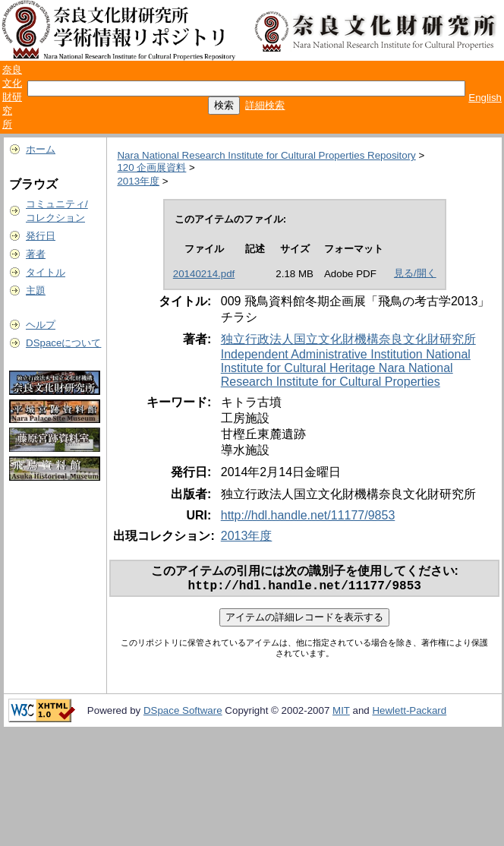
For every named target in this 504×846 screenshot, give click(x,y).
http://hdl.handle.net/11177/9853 (308, 515)
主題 (36, 290)
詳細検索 (265, 105)
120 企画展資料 (151, 167)
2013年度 (138, 181)
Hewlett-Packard (409, 713)
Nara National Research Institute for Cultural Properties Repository (266, 155)
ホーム (41, 149)
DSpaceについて (63, 343)
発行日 (41, 236)
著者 (36, 254)
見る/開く (415, 273)
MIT (341, 713)
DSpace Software (183, 713)
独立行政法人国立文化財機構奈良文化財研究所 (348, 339)
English (485, 98)
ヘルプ (41, 325)
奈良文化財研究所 (12, 97)
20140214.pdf (204, 274)
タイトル (46, 272)
